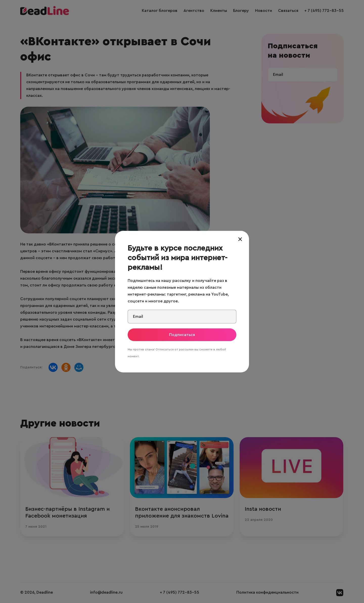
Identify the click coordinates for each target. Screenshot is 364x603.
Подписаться (182, 335)
